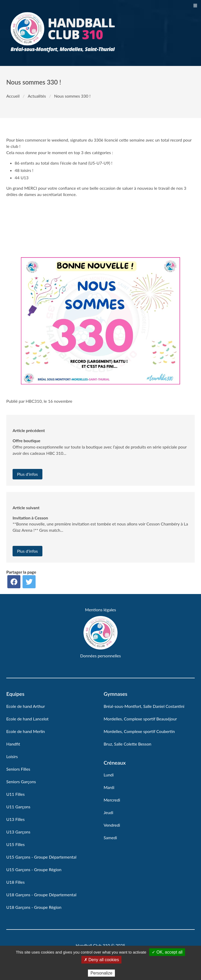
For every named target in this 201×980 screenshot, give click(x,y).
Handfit (13, 744)
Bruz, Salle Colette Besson (127, 744)
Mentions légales (100, 610)
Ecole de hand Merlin (26, 731)
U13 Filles (15, 819)
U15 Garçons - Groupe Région (34, 869)
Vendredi (112, 825)
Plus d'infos (27, 474)
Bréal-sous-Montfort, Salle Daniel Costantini (144, 706)
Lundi (109, 775)
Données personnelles (100, 656)
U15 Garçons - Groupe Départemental (41, 857)
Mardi (109, 787)
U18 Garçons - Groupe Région (34, 907)
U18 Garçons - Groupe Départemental (41, 895)
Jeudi (108, 812)
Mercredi (112, 800)
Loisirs (12, 756)
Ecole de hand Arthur (26, 706)
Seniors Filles (18, 769)
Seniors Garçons (21, 782)
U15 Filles (15, 844)
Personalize (102, 973)
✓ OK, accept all (167, 952)
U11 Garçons (18, 807)
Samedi (110, 838)
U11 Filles (15, 794)
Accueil (13, 96)
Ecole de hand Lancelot (27, 719)
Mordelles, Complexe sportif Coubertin (139, 731)
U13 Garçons (18, 832)
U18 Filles (15, 882)
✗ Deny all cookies (102, 960)
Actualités (37, 96)
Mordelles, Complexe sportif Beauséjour (140, 719)
